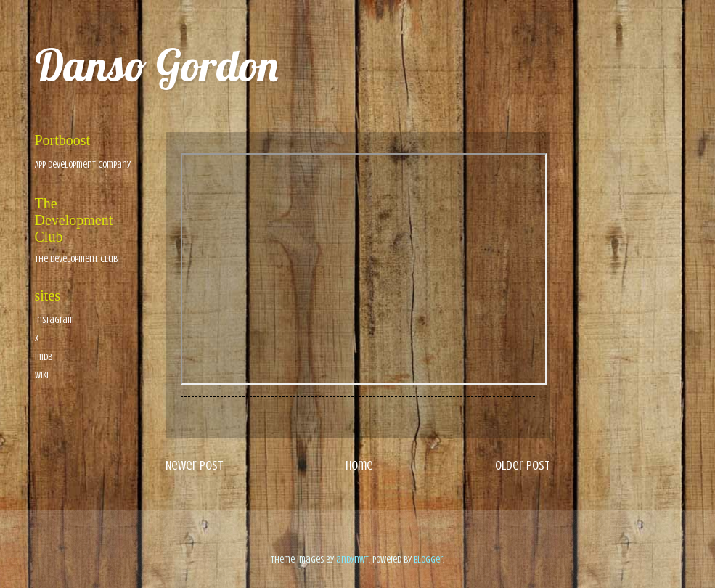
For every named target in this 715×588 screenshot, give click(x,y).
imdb (44, 357)
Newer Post (195, 465)
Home (359, 465)
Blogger (428, 560)
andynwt (352, 560)
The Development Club (76, 259)
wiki (42, 375)
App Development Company (83, 165)
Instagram (54, 320)
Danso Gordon (156, 65)
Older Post (523, 465)
